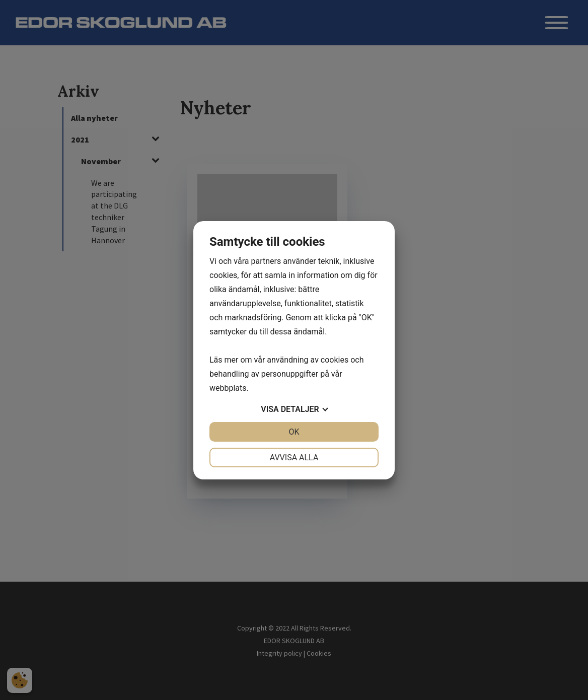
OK (294, 432)
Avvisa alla (294, 458)
